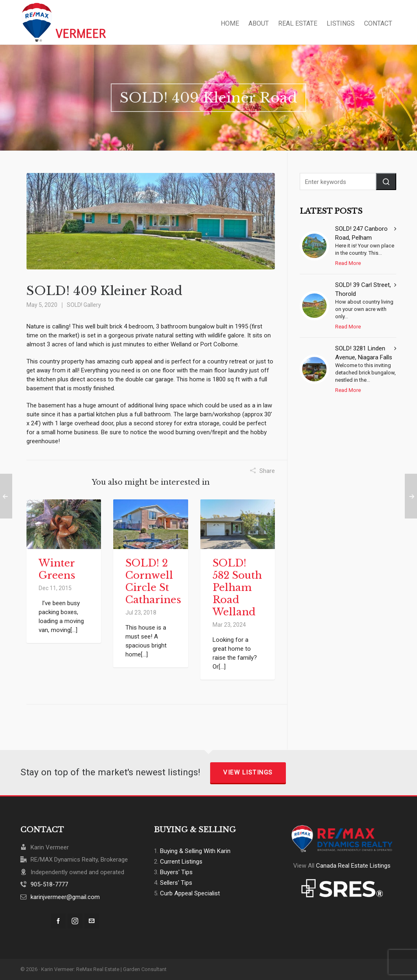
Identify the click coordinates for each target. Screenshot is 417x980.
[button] (386, 182)
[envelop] (92, 921)
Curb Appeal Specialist (190, 893)
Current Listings (181, 862)
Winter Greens (57, 569)
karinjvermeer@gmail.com (65, 897)
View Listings (248, 772)
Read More (348, 263)
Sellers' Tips (176, 883)
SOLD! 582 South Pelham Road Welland (237, 587)
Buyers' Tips (176, 872)
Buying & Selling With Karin (195, 851)
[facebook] (58, 921)
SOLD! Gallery (84, 305)
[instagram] (75, 921)
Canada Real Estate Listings (353, 866)
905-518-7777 (49, 884)
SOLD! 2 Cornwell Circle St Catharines (153, 581)
